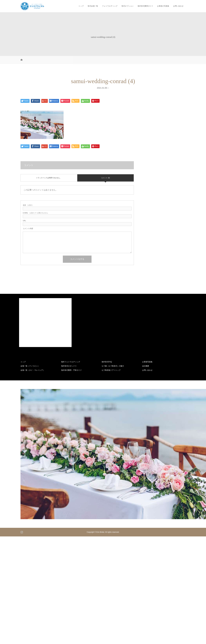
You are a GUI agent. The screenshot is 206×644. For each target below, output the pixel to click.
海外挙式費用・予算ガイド (71, 370)
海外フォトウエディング (71, 362)
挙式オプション (128, 6)
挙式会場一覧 (93, 6)
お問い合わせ (178, 6)
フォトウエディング (110, 6)
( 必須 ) (28, 205)
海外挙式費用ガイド (145, 6)
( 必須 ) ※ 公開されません (35, 213)
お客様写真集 (147, 362)
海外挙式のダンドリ (69, 366)
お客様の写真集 (163, 6)
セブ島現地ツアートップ (111, 370)
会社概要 (146, 366)
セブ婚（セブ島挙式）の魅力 (113, 366)
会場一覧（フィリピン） (30, 366)
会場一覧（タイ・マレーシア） (33, 370)
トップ (81, 6)
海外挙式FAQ (107, 362)
